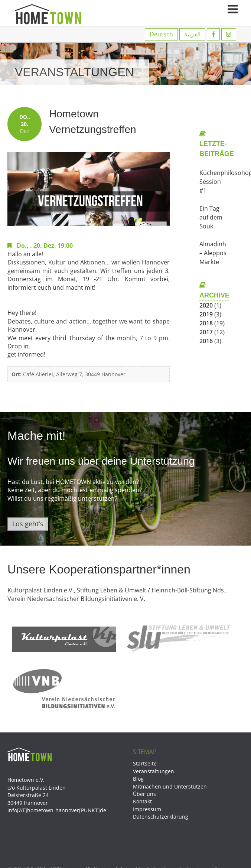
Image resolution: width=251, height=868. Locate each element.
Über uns (144, 794)
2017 (206, 332)
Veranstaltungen (154, 771)
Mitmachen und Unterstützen (170, 786)
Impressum (147, 809)
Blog (138, 779)
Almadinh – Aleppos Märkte (213, 253)
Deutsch (161, 34)
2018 (206, 323)
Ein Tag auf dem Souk (211, 217)
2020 (206, 305)
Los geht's (28, 524)
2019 (206, 314)
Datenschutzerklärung (161, 817)
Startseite (145, 763)
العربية (192, 34)
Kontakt (142, 801)
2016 (206, 341)
